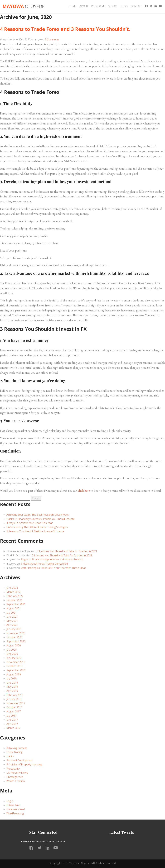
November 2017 (16, 703)
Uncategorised (15, 777)
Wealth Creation (16, 781)
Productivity (13, 769)
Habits (10, 756)
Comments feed (16, 809)
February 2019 (15, 695)
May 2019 (12, 687)
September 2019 (16, 670)
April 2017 (12, 724)
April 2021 (12, 625)
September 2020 (16, 641)
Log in (10, 801)
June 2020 (12, 654)
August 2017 (14, 711)
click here (84, 491)
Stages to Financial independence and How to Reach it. (52, 559)
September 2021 (16, 604)
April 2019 (12, 691)
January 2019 (14, 699)
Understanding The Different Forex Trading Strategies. (37, 527)
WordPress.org (15, 813)
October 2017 (14, 707)
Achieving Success (17, 748)
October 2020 (14, 637)
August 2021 (14, 608)
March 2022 (13, 592)
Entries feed (13, 805)
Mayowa (23, 6)
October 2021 (14, 600)
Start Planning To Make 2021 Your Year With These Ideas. (53, 568)
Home (73, 6)
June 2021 (12, 617)
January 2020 (14, 658)
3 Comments (52, 39)
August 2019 (14, 674)
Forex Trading (14, 752)
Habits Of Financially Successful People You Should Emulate (41, 519)
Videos (113, 6)
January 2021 (14, 629)
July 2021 (12, 613)
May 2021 (12, 621)
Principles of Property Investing (24, 764)
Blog (124, 6)
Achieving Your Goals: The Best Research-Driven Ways (38, 515)
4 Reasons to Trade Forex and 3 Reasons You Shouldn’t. (65, 29)
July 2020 (12, 650)
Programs (98, 6)
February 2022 (15, 596)
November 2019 (16, 662)
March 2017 (13, 728)
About (84, 6)
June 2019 (12, 683)
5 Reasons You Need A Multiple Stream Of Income (35, 531)
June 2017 (12, 720)
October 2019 (14, 666)
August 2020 (14, 645)
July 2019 (12, 678)
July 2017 (12, 716)
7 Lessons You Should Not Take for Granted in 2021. (67, 551)
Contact (137, 6)
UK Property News (17, 773)
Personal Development (20, 760)
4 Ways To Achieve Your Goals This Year (30, 523)
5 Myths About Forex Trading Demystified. (44, 564)
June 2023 (12, 588)
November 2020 (16, 633)
